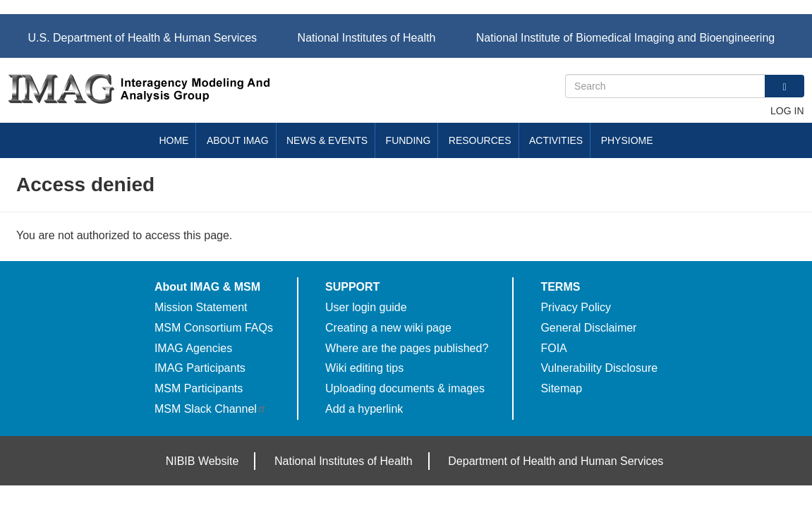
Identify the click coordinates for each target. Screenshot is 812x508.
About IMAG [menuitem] (238, 140)
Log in (787, 111)
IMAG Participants (200, 368)
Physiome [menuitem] (627, 140)
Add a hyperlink (364, 409)
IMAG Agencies (193, 348)
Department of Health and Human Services (556, 461)
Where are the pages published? (407, 348)
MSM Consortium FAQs (214, 328)
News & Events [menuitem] (327, 140)
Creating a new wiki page (388, 328)
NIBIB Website (202, 461)
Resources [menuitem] (480, 140)
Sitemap (561, 388)
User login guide (366, 307)
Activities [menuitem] (556, 140)
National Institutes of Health (367, 38)
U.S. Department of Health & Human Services (143, 38)
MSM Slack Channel (211, 409)
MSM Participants (199, 388)
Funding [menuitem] (408, 140)
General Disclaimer (588, 328)
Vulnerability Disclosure (599, 368)
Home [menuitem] (174, 140)
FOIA (553, 348)
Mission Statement (201, 307)
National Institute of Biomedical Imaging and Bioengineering (625, 38)
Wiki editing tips (364, 368)
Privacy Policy (576, 307)
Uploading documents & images (405, 388)
